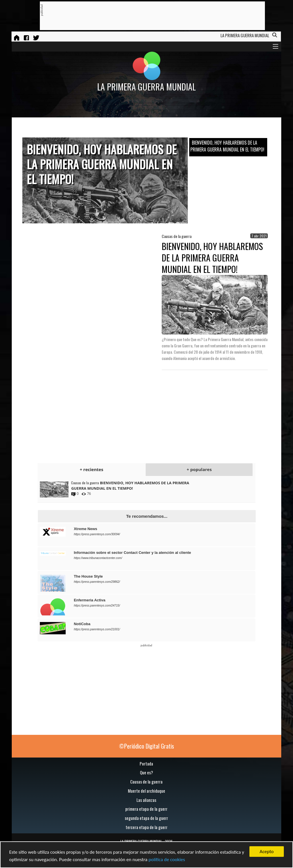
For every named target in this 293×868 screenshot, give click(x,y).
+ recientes (91, 469)
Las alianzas (146, 800)
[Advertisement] (147, 16)
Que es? (146, 772)
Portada (146, 763)
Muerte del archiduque (146, 791)
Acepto (267, 852)
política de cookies (167, 860)
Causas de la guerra (146, 782)
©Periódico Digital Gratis (146, 746)
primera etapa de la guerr (146, 809)
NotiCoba (82, 624)
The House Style (88, 576)
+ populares (199, 469)
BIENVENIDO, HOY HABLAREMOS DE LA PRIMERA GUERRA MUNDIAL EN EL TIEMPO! (227, 146)
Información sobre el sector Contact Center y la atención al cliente (132, 553)
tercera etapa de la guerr (146, 827)
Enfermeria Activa (89, 600)
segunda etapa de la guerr (146, 818)
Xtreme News (85, 529)
